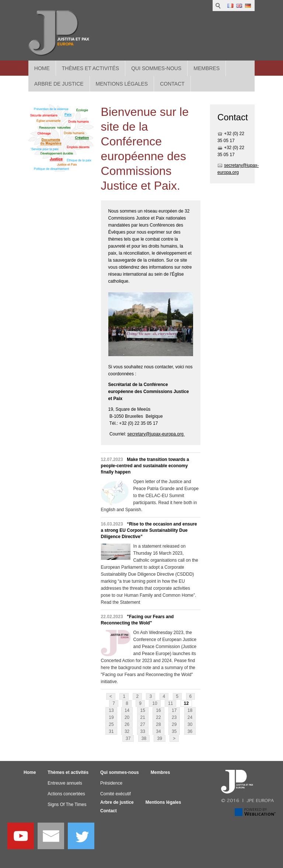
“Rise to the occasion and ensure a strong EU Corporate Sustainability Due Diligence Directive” (149, 530)
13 (111, 710)
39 (159, 738)
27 (143, 724)
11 (170, 703)
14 (127, 710)
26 (127, 724)
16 (158, 710)
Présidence (111, 783)
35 (174, 731)
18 (190, 710)
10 (155, 703)
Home (42, 68)
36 (190, 731)
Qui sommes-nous (156, 68)
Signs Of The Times (67, 805)
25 (111, 724)
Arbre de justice (117, 802)
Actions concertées (66, 794)
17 (174, 710)
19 (111, 717)
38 (144, 738)
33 (143, 731)
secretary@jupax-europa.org (156, 434)
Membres (207, 68)
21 (143, 717)
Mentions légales (163, 802)
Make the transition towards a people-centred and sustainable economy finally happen (145, 466)
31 (111, 731)
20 (127, 717)
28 (158, 724)
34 (158, 731)
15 (143, 710)
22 (158, 717)
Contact (109, 811)
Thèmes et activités (90, 68)
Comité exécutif (116, 794)
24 (190, 717)
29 (174, 724)
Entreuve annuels (65, 783)
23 (174, 717)
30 (190, 724)
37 (128, 738)
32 (127, 731)
